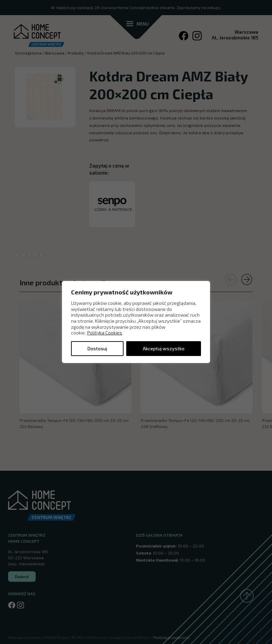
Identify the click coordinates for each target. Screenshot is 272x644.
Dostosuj (97, 348)
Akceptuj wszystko (164, 348)
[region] (136, 322)
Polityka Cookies (105, 333)
